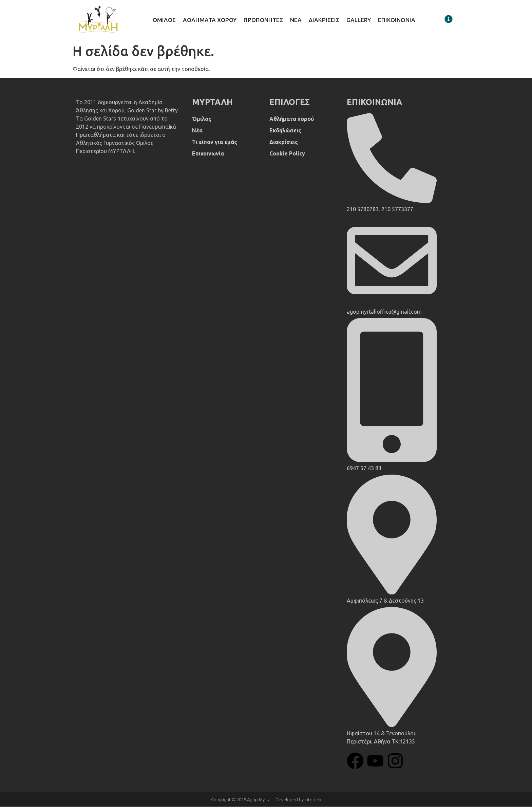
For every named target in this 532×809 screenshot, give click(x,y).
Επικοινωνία (208, 156)
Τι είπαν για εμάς (215, 144)
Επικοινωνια (397, 21)
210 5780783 (363, 212)
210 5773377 (397, 212)
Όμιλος (202, 121)
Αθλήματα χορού (292, 121)
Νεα (296, 21)
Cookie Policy (287, 156)
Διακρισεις (324, 21)
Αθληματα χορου (210, 21)
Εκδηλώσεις (285, 133)
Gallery (359, 21)
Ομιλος (164, 21)
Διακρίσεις (284, 144)
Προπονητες (263, 21)
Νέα (197, 133)
